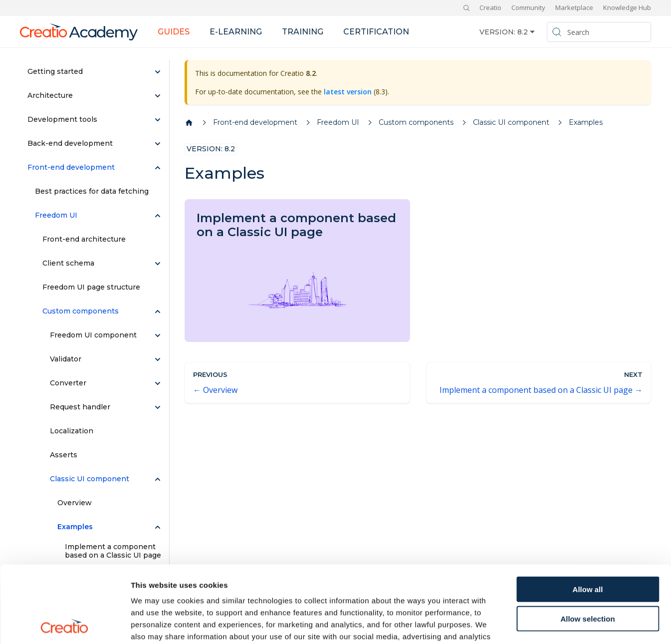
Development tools (62, 119)
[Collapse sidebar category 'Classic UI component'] (158, 479)
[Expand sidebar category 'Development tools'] (158, 120)
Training (303, 32)
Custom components (81, 311)
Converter (68, 383)
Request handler (80, 407)
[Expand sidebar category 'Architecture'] (158, 96)
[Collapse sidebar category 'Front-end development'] (158, 168)
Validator (66, 359)
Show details (524, 624)
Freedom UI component (93, 335)
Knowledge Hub (627, 7)
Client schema (68, 263)
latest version (348, 92)
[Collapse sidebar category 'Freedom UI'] (158, 216)
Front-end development (71, 167)
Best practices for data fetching (92, 191)
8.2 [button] (523, 32)
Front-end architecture (84, 239)
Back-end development (70, 143)
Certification (376, 32)
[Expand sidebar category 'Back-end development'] (158, 144)
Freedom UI (56, 215)
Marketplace (574, 7)
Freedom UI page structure (91, 287)
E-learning (236, 32)
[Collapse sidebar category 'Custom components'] (158, 312)
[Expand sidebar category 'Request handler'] (158, 407)
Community (528, 7)
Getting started (55, 71)
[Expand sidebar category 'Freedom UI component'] (158, 335)
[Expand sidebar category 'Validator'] (158, 359)
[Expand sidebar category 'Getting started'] (158, 72)
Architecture (50, 95)
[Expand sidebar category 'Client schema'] (158, 264)
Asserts (64, 455)
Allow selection (587, 542)
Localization (72, 431)
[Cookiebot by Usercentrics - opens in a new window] (65, 625)
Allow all (588, 512)
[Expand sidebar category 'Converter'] (158, 383)
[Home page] (189, 123)
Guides (174, 32)
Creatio (490, 7)
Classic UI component (90, 479)
